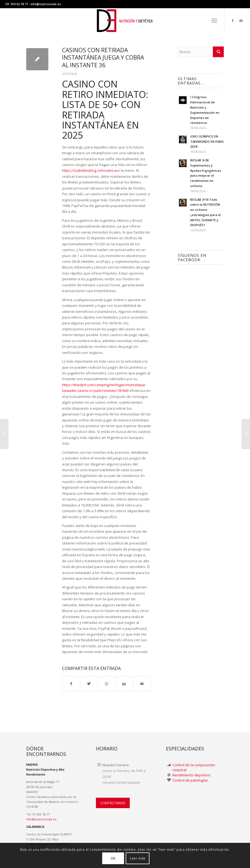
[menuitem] (214, 21)
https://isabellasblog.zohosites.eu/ (91, 170)
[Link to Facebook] (233, 21)
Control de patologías (190, 780)
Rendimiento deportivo (191, 775)
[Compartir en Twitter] (89, 684)
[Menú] (214, 21)
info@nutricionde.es (46, 4)
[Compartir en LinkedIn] (124, 684)
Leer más (138, 858)
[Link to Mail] (241, 21)
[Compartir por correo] (142, 684)
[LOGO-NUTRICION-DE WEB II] (125, 21)
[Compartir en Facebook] (71, 684)
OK (113, 858)
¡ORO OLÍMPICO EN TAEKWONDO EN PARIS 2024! (207, 142)
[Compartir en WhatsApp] (107, 684)
